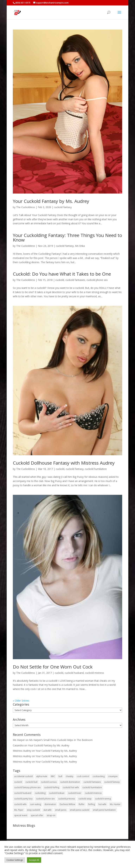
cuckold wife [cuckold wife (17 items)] (20, 804)
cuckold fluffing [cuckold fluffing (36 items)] (52, 787)
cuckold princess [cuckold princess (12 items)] (67, 799)
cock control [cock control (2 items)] (83, 776)
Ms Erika (80, 246)
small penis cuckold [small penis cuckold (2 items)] (80, 810)
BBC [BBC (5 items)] (53, 776)
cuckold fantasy (63, 207)
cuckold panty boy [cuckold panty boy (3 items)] (23, 799)
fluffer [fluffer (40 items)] (82, 804)
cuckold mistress (95, 673)
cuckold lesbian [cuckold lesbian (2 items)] (57, 793)
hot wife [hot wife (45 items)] (102, 804)
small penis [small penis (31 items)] (61, 810)
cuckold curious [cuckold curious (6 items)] (49, 782)
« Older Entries (21, 701)
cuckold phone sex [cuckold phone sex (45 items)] (45, 799)
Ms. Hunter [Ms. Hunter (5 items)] (115, 804)
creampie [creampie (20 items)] (113, 776)
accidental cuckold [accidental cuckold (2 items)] (23, 776)
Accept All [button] (34, 860)
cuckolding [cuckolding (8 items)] (40, 793)
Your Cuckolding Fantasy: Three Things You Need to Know (67, 237)
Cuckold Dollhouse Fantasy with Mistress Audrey (64, 463)
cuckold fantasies (75, 280)
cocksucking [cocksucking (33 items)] (99, 776)
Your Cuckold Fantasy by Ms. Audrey (51, 201)
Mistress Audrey (22, 751)
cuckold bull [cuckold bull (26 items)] (31, 782)
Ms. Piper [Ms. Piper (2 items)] (19, 810)
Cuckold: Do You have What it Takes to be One (62, 274)
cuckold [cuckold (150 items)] (18, 782)
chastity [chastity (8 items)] (70, 776)
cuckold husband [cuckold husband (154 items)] (23, 793)
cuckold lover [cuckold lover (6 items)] (75, 793)
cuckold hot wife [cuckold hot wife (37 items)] (71, 787)
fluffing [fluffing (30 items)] (91, 804)
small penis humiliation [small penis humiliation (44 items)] (104, 810)
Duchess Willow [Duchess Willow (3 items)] (67, 804)
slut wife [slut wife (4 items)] (47, 810)
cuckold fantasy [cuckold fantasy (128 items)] (112, 782)
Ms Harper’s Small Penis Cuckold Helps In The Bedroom (61, 740)
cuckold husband (74, 673)
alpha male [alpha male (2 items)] (42, 776)
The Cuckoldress (26, 207)
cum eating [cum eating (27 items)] (36, 804)
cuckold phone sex (97, 280)
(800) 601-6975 (23, 3)
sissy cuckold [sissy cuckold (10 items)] (33, 810)
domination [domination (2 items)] (50, 804)
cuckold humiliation (96, 469)
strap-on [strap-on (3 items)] (51, 815)
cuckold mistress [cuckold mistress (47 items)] (93, 793)
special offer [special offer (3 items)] (37, 815)
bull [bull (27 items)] (60, 776)
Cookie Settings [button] (15, 860)
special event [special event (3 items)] (21, 815)
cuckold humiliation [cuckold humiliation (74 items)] (92, 787)
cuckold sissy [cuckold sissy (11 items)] (85, 799)
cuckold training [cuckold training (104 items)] (103, 799)
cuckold (60, 280)
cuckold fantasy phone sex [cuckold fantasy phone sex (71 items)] (27, 787)
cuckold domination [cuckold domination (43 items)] (70, 782)
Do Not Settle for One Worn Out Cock (53, 667)
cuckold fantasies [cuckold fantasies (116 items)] (92, 782)
